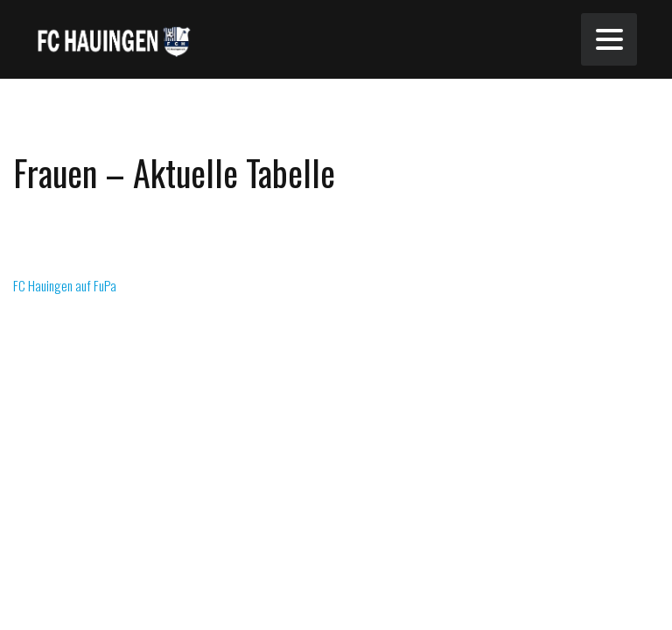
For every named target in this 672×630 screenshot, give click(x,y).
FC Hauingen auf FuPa (65, 285)
